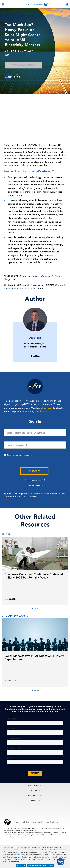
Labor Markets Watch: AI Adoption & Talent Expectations (34, 658)
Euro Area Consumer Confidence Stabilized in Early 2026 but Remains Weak (34, 576)
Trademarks (55, 822)
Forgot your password (35, 480)
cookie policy (20, 855)
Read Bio (35, 356)
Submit (34, 471)
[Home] (35, 4)
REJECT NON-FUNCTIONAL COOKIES (41, 865)
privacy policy (44, 857)
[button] (32, 609)
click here (46, 408)
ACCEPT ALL (21, 865)
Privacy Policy (11, 847)
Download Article (23, 65)
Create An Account (35, 485)
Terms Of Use (20, 822)
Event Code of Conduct (42, 822)
